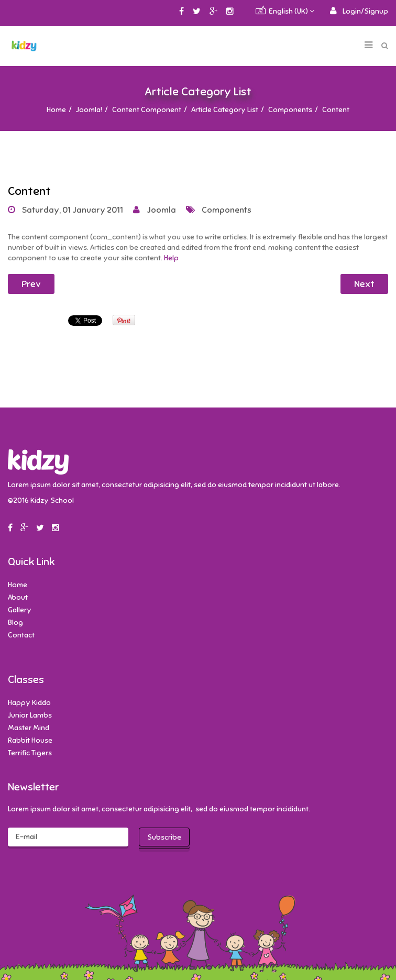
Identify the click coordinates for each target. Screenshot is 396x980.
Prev (31, 284)
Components (290, 110)
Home (56, 110)
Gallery (20, 610)
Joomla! (89, 110)
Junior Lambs (30, 715)
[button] (359, 11)
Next (364, 284)
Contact (21, 635)
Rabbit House (30, 740)
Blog (15, 623)
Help (171, 258)
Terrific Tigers (30, 753)
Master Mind (29, 728)
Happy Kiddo (29, 703)
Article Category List (225, 110)
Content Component (147, 110)
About (18, 597)
